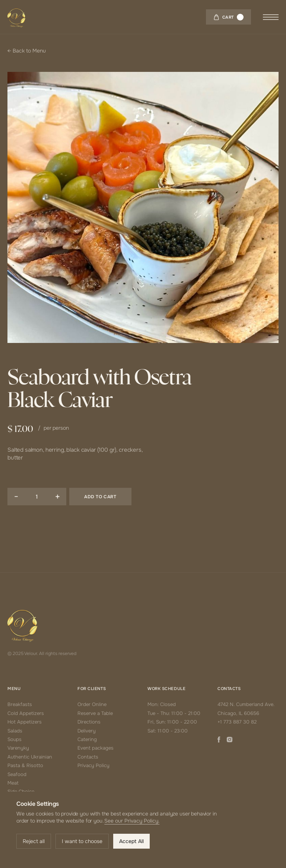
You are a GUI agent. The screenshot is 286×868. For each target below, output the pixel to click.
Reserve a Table (95, 713)
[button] (228, 17)
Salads (15, 731)
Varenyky (18, 748)
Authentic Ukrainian (30, 757)
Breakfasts (20, 704)
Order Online (92, 704)
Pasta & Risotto (25, 765)
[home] (16, 17)
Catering (87, 739)
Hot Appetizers (25, 722)
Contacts (88, 757)
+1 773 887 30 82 (237, 722)
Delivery (87, 731)
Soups (15, 739)
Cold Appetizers (26, 713)
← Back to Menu (27, 51)
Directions (89, 722)
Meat (13, 783)
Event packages (96, 748)
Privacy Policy (93, 765)
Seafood (17, 774)
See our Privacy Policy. (132, 821)
